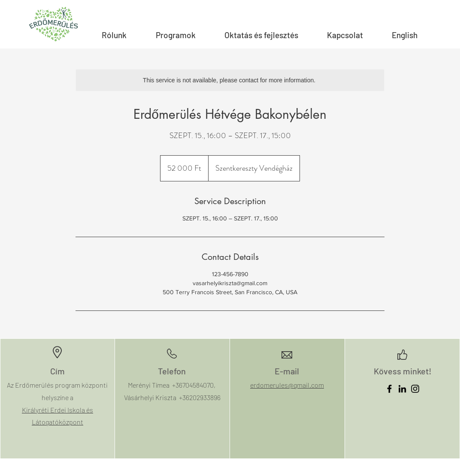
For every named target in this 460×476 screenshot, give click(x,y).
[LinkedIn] (402, 389)
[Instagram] (415, 389)
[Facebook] (389, 389)
